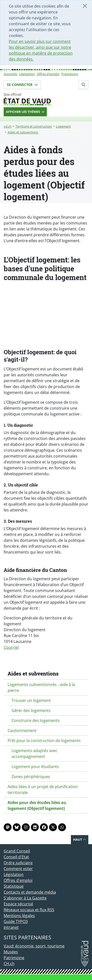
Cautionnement (22, 731)
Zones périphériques (31, 777)
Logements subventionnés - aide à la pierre (41, 687)
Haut (80, 839)
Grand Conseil (17, 851)
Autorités (10, 74)
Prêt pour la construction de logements (44, 741)
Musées (11, 952)
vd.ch (8, 126)
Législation (27, 74)
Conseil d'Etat (16, 857)
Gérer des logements (31, 710)
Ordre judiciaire (18, 863)
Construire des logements (36, 720)
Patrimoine (14, 958)
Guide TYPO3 (16, 921)
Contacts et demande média (30, 892)
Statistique (14, 886)
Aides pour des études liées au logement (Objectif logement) (37, 805)
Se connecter (22, 85)
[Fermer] (85, 6)
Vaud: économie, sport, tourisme (34, 946)
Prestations (70, 74)
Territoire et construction (34, 126)
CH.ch (9, 964)
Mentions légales (19, 916)
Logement (63, 126)
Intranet (11, 927)
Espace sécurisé (18, 904)
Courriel (11, 647)
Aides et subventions (23, 132)
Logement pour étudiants (35, 767)
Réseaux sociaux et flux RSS (29, 910)
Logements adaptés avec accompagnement (34, 754)
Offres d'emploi (48, 74)
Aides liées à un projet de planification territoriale (43, 790)
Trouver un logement (31, 700)
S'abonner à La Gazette (25, 898)
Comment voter (18, 869)
